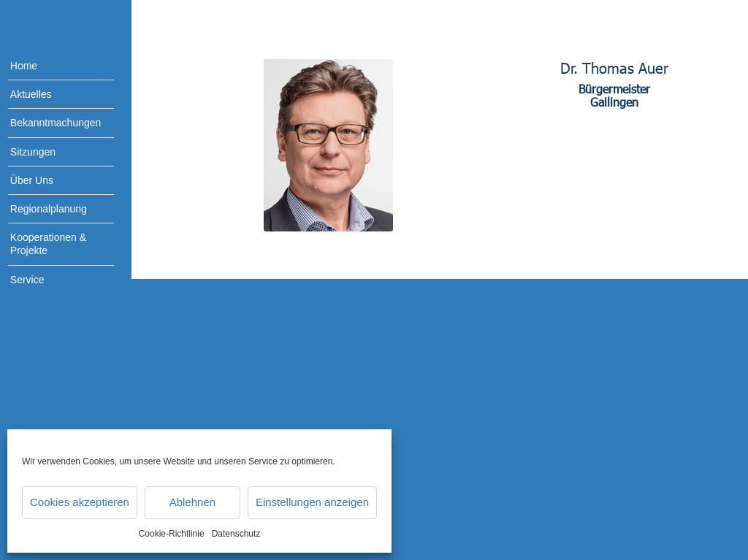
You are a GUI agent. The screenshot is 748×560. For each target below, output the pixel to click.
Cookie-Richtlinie (172, 534)
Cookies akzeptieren (80, 502)
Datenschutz (236, 534)
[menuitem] (51, 66)
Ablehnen (192, 502)
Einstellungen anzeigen (312, 502)
